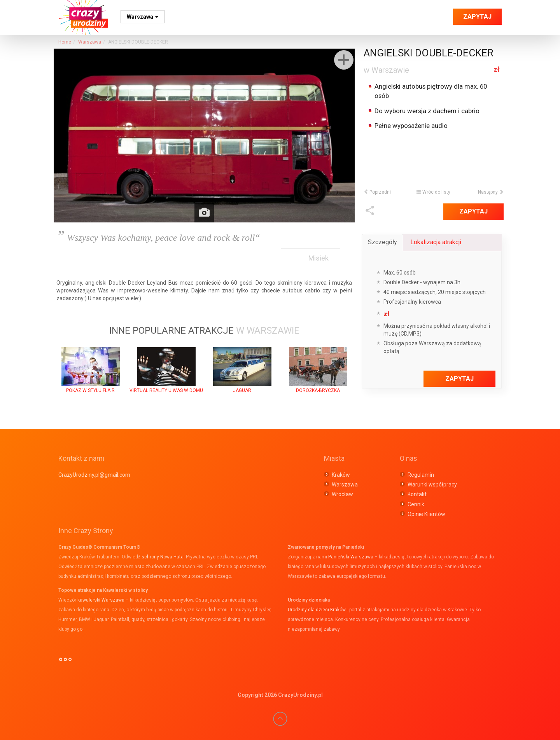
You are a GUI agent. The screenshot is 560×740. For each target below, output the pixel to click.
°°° (65, 663)
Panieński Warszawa (351, 557)
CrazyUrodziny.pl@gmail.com (94, 475)
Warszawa (143, 17)
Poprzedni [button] (377, 192)
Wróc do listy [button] (433, 192)
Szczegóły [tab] (382, 242)
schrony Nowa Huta (163, 557)
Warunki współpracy (432, 485)
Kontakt (417, 494)
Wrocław (342, 494)
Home (65, 42)
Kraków (341, 475)
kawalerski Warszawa (101, 600)
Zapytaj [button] (477, 17)
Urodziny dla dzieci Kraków (317, 610)
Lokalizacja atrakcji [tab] (436, 242)
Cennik (416, 504)
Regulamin (421, 475)
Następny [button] (491, 192)
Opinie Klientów (426, 514)
